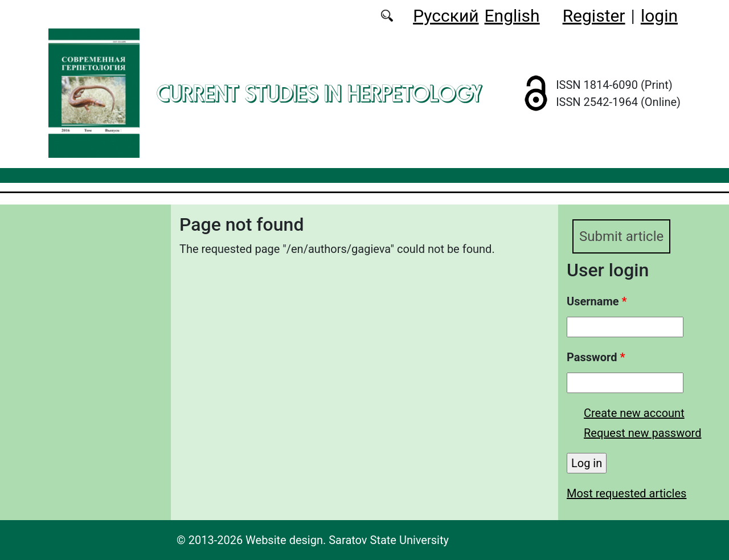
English (512, 16)
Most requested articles (626, 493)
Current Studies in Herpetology (319, 93)
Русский (446, 16)
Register (594, 16)
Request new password (642, 433)
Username (597, 301)
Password (596, 357)
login (659, 16)
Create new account (634, 413)
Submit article (621, 236)
